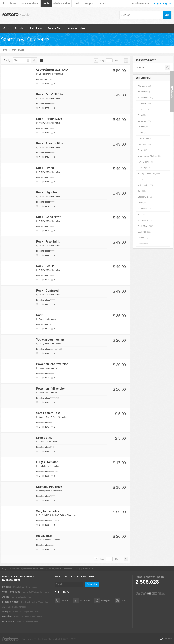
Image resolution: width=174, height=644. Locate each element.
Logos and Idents (77, 28)
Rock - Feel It (45, 266)
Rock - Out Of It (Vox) (50, 94)
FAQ (4, 569)
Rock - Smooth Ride (50, 143)
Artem (41, 319)
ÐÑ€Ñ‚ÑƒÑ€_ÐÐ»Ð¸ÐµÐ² (52, 515)
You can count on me (50, 340)
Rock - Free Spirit (48, 242)
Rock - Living (45, 168)
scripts (89, 4)
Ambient (144, 92)
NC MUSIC (44, 98)
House (142, 179)
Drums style (44, 438)
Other (142, 203)
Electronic (144, 144)
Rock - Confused (47, 291)
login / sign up (163, 4)
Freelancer (9, 622)
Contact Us (88, 569)
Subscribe (92, 584)
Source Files (55, 28)
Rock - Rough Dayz (49, 119)
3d (77, 4)
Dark (39, 315)
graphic (101, 4)
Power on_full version (51, 389)
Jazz (142, 191)
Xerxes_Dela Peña (47, 417)
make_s (42, 368)
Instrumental (145, 185)
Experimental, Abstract (150, 156)
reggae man (44, 536)
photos (13, 4)
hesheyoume (45, 491)
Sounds (19, 28)
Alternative (58, 74)
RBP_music (44, 344)
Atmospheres (145, 98)
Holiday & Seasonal (149, 173)
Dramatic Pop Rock (49, 487)
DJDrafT (43, 442)
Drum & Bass (145, 138)
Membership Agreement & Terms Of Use (27, 569)
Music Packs (35, 28)
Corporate (145, 121)
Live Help (168, 638)
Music (6, 28)
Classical (144, 109)
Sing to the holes (48, 511)
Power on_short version (52, 364)
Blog (78, 569)
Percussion (144, 209)
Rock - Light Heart (48, 193)
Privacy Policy (55, 569)
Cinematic (145, 103)
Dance (142, 133)
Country (143, 127)
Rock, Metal (145, 226)
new (16, 60)
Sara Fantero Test (48, 413)
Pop (142, 214)
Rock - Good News (49, 217)
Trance (143, 244)
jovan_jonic (44, 540)
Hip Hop (144, 168)
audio (46, 4)
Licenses (68, 569)
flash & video (62, 4)
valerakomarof (45, 74)
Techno (143, 238)
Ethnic (142, 150)
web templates (30, 4)
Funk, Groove (145, 162)
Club (142, 115)
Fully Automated (47, 462)
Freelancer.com (141, 4)
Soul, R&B (144, 232)
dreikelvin (43, 466)
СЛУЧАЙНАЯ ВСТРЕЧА (52, 70)
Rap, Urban (145, 220)
